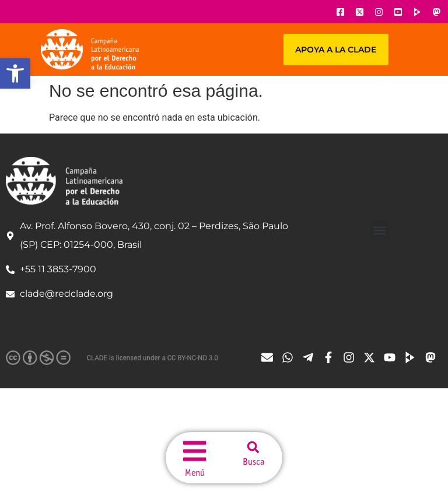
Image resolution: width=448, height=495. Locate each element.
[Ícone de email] (270, 357)
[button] (15, 73)
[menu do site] (195, 450)
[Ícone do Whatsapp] (290, 357)
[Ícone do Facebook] (340, 12)
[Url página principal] (90, 50)
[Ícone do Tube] (413, 357)
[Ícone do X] (359, 12)
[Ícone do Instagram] (379, 12)
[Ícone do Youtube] (398, 12)
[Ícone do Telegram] (311, 357)
